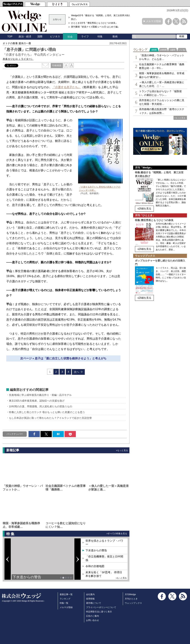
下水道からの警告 (27, 577)
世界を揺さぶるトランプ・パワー (104, 542)
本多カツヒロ (18, 59)
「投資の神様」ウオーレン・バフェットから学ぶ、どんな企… (162, 57)
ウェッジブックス (133, 603)
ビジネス (55, 36)
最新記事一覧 (66, 594)
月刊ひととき (131, 599)
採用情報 (90, 599)
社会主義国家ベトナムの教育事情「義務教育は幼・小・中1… (162, 66)
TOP (10, 36)
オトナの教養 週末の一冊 (17, 43)
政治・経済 (25, 36)
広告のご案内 (92, 616)
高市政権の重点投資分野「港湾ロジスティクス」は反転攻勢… (162, 111)
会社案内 (90, 594)
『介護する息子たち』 (66, 87)
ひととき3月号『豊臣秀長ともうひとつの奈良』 (94, 23)
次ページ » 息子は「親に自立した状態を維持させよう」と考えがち (63, 358)
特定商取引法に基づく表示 (99, 612)
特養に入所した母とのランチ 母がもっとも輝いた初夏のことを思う (47, 412)
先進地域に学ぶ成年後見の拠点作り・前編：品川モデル (40, 395)
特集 (100, 36)
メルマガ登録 (153, 21)
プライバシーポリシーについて (101, 607)
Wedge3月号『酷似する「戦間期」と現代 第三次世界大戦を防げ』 (101, 17)
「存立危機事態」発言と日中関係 (104, 558)
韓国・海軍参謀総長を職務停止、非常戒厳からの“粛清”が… (162, 75)
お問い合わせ (92, 620)
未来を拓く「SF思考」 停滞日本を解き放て (104, 574)
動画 (115, 36)
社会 (70, 37)
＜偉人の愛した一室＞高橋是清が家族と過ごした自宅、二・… (162, 84)
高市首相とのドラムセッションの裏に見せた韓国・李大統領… (162, 102)
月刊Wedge (130, 594)
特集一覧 (64, 603)
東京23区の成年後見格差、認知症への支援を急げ (37, 401)
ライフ (85, 36)
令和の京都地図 (95, 566)
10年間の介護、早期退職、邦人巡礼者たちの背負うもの (41, 406)
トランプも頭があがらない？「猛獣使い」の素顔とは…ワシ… (160, 93)
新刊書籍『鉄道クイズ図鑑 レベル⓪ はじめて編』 (95, 27)
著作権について (94, 603)
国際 (40, 36)
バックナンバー (15, 434)
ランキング (65, 599)
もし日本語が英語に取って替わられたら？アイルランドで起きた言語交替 (50, 418)
